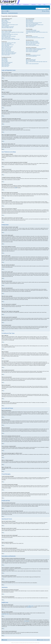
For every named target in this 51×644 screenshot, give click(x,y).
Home (2, 5)
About (44, 5)
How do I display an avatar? (6, 37)
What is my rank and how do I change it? (8, 38)
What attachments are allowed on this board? (33, 55)
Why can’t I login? (5, 24)
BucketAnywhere (26, 5)
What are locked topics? (6, 65)
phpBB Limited (31, 606)
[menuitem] (8, 11)
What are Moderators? (30, 21)
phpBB (16, 188)
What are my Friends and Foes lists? (32, 37)
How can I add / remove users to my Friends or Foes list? (35, 38)
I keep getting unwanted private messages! (33, 31)
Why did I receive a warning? (6, 51)
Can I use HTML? (5, 59)
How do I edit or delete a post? (7, 44)
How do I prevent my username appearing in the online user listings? (13, 32)
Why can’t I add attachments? (6, 50)
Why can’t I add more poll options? (7, 47)
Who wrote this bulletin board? (31, 60)
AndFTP (7, 5)
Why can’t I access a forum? (6, 49)
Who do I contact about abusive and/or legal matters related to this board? (37, 62)
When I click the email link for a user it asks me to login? (11, 39)
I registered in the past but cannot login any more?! (10, 25)
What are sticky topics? (5, 64)
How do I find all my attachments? (31, 56)
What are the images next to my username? (9, 36)
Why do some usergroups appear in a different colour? (35, 25)
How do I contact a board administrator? (32, 64)
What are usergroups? (30, 22)
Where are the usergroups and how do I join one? (34, 23)
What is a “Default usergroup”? (31, 26)
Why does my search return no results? (32, 42)
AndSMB (13, 5)
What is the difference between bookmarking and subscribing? (36, 49)
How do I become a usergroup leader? (32, 24)
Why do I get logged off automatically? (8, 27)
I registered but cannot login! (6, 23)
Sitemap (12, 643)
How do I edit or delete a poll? (6, 48)
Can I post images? (5, 61)
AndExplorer (19, 5)
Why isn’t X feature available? (31, 61)
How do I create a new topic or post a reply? (9, 43)
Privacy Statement (16, 643)
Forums (40, 5)
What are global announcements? (7, 62)
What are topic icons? (5, 66)
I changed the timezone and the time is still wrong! (10, 34)
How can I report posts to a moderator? (8, 52)
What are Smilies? (5, 60)
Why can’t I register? (5, 22)
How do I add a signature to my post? (8, 45)
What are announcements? (6, 63)
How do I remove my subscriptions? (32, 52)
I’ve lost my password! (5, 26)
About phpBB (29, 607)
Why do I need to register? (6, 20)
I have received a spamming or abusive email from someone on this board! (37, 33)
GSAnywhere (34, 5)
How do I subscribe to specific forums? (32, 51)
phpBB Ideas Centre (5, 614)
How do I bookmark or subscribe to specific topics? (34, 50)
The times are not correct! (6, 33)
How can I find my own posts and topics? (32, 45)
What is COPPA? (4, 21)
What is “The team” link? (30, 27)
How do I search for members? (31, 44)
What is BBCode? (5, 58)
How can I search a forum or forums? (32, 41)
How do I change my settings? (7, 31)
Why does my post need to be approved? (8, 54)
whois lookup (27, 621)
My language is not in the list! (6, 35)
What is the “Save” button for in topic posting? (9, 53)
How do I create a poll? (5, 46)
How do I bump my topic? (6, 55)
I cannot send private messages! (31, 30)
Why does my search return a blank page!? (33, 43)
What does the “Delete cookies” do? (7, 28)
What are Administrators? (30, 20)
